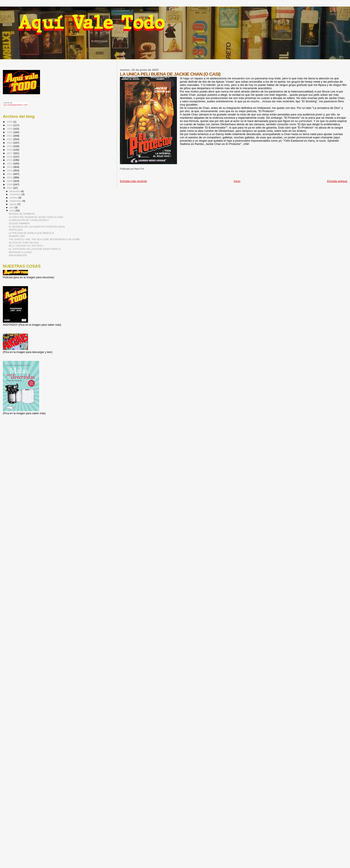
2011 (10, 174)
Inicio (237, 181)
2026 (10, 122)
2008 (10, 184)
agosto (14, 204)
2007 (10, 188)
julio (12, 207)
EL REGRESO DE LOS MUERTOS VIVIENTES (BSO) (37, 227)
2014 (10, 163)
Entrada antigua (337, 181)
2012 (10, 170)
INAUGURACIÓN (18, 255)
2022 (10, 136)
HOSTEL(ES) (16, 230)
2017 (10, 153)
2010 (10, 177)
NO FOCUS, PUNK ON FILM (24, 243)
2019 (10, 146)
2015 (10, 160)
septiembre (16, 201)
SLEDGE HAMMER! (19, 223)
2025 (10, 125)
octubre (14, 198)
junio (13, 210)
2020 (10, 143)
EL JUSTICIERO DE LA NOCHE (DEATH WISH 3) (35, 249)
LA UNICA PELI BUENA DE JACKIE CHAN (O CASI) (36, 217)
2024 (10, 129)
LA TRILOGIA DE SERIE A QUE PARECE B (31, 233)
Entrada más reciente (133, 181)
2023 (10, 132)
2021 (10, 139)
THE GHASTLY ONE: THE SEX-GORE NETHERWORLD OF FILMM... (45, 239)
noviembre (16, 194)
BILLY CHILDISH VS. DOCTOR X (26, 246)
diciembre (15, 191)
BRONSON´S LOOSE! (20, 252)
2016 (10, 157)
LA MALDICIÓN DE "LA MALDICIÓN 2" (29, 220)
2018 (10, 150)
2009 (10, 181)
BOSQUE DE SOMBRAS (22, 214)
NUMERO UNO (17, 236)
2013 (10, 167)
